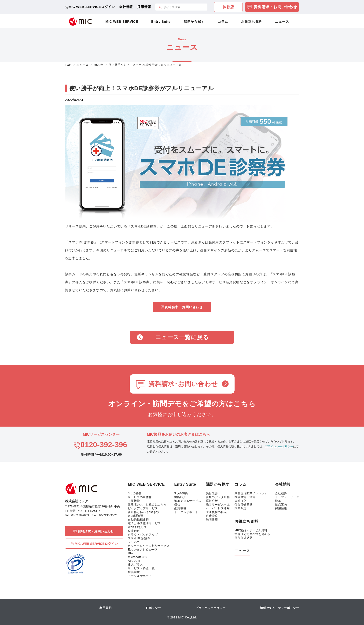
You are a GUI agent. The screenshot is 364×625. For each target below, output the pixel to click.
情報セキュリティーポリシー (279, 608)
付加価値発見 (244, 505)
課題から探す (194, 22)
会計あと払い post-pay (143, 512)
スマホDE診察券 (139, 538)
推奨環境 (134, 572)
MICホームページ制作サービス (149, 546)
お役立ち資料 (252, 22)
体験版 (228, 7)
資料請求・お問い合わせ (272, 7)
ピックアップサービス (143, 508)
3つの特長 (135, 493)
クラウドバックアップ (143, 535)
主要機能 (134, 501)
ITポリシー (153, 608)
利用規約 (105, 608)
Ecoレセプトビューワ (142, 550)
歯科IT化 (241, 501)
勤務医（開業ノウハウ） (251, 493)
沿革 (278, 501)
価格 (177, 505)
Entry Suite (161, 22)
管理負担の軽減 (217, 512)
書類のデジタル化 (218, 497)
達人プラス (135, 565)
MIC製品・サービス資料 (251, 530)
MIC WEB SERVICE (122, 22)
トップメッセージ (287, 497)
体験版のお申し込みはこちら (147, 505)
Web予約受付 (137, 527)
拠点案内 (281, 505)
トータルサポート (140, 576)
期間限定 (241, 508)
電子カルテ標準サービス (144, 523)
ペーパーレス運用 (218, 508)
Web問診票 (135, 516)
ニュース (282, 22)
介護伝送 (134, 531)
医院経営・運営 (245, 497)
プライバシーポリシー (279, 446)
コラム (223, 22)
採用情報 (144, 7)
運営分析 (212, 501)
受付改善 (212, 493)
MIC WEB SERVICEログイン (92, 7)
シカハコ (134, 542)
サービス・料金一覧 (141, 568)
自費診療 (212, 516)
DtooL (132, 553)
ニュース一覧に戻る (182, 337)
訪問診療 (212, 520)
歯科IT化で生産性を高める (252, 534)
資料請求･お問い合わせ (183, 384)
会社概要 (281, 493)
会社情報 (126, 7)
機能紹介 (180, 497)
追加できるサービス (188, 501)
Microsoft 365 (137, 557)
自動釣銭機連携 (138, 520)
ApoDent (134, 561)
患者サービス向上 (218, 505)
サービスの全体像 (140, 497)
